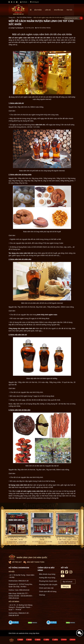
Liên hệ (48, 10)
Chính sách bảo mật (46, 588)
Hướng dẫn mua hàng (47, 578)
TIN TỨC (69, 10)
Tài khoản (24, 2)
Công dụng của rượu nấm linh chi (22, 328)
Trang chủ (12, 17)
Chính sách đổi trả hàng (48, 591)
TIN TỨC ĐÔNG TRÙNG (24, 17)
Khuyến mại (58, 10)
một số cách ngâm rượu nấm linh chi (31, 491)
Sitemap (42, 595)
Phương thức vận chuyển (48, 585)
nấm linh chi (40, 125)
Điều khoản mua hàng (47, 574)
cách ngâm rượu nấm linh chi (25, 38)
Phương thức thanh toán (48, 581)
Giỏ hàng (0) (34, 2)
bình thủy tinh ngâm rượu (47, 315)
